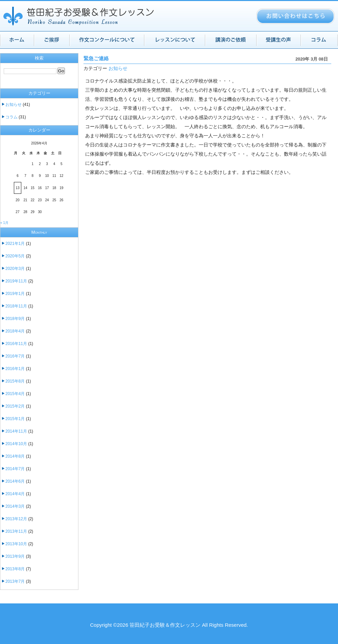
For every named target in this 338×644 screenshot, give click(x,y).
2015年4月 (15, 394)
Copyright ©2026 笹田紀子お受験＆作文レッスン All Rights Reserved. (169, 625)
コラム (11, 117)
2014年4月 (15, 494)
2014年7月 (15, 469)
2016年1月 (15, 369)
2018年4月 (15, 331)
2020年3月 (15, 269)
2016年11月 (16, 344)
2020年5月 (15, 256)
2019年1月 (15, 294)
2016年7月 (15, 356)
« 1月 (4, 223)
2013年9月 (15, 556)
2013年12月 (16, 519)
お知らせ (118, 68)
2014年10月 (16, 444)
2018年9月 (15, 319)
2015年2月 (15, 406)
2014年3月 (15, 506)
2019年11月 (16, 281)
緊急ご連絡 (96, 59)
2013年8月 (15, 569)
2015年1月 (15, 419)
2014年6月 (15, 481)
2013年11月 (16, 531)
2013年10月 (16, 544)
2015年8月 (15, 381)
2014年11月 (16, 431)
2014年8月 (15, 456)
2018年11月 (16, 306)
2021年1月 (15, 244)
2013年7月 (15, 581)
